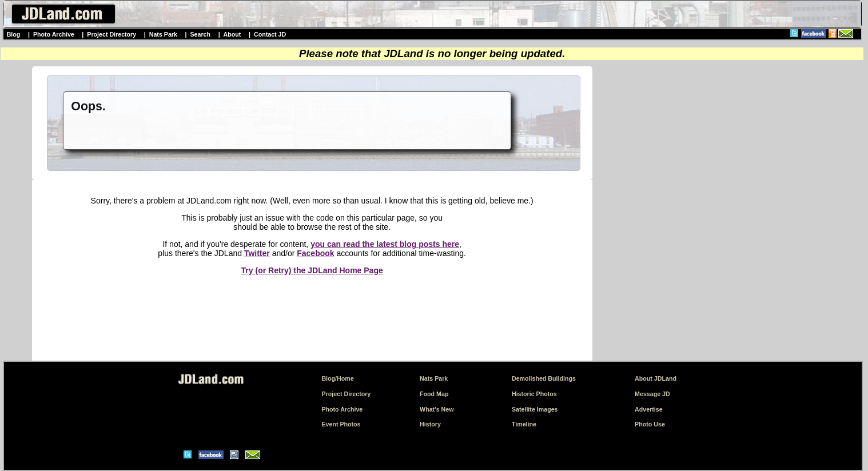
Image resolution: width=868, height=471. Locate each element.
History (430, 424)
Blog (14, 34)
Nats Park (163, 34)
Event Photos (341, 424)
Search (200, 34)
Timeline (524, 424)
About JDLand (656, 378)
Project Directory (112, 34)
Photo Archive (54, 34)
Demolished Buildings (544, 378)
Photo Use (650, 424)
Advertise (649, 409)
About (232, 34)
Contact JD (270, 34)
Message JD (652, 394)
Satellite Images (535, 409)
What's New (437, 409)
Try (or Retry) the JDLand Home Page (312, 270)
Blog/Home (337, 378)
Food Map (434, 394)
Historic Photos (534, 394)
